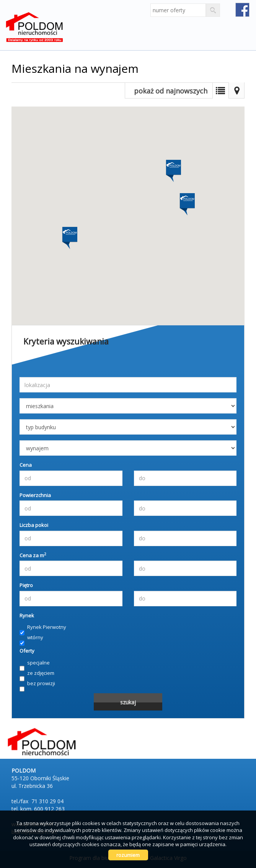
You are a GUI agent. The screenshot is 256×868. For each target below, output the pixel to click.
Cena (26, 465)
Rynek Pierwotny (43, 627)
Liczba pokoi (34, 525)
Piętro (26, 585)
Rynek (27, 615)
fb (242, 10)
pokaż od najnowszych (171, 91)
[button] (173, 167)
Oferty (27, 651)
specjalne (35, 663)
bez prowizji (37, 684)
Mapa (236, 90)
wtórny (31, 638)
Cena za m (33, 555)
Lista (220, 90)
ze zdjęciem (37, 673)
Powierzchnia (35, 495)
